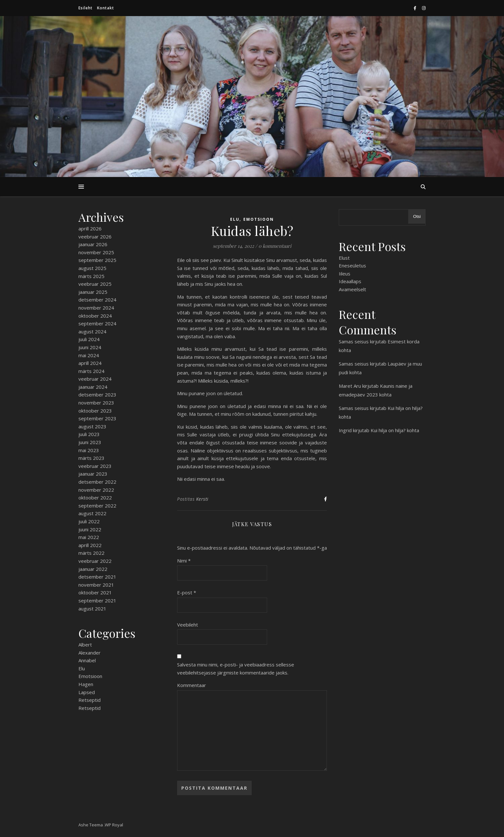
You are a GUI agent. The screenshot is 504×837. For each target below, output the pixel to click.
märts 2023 (91, 458)
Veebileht (188, 625)
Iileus (345, 274)
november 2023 (96, 403)
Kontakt (106, 8)
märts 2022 (91, 553)
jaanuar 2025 (93, 292)
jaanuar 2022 (93, 569)
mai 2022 (89, 537)
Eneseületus (352, 265)
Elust (344, 258)
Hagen (86, 684)
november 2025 (96, 252)
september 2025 (97, 260)
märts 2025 (91, 276)
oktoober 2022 (95, 498)
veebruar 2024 (95, 379)
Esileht (85, 8)
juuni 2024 (90, 347)
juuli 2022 (89, 521)
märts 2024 (91, 371)
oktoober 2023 (95, 411)
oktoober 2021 (95, 592)
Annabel (87, 660)
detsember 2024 (97, 300)
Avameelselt (352, 289)
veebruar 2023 (95, 466)
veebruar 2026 (95, 237)
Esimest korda (404, 341)
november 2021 (96, 585)
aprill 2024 (90, 363)
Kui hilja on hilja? (405, 408)
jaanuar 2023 (93, 474)
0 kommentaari (275, 246)
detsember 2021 (97, 577)
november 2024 (96, 308)
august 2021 (92, 609)
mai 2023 (89, 450)
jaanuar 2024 (93, 387)
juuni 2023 (90, 442)
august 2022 (92, 513)
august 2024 (92, 331)
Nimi (184, 561)
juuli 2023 (89, 434)
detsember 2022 (97, 482)
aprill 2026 (90, 228)
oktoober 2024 (95, 316)
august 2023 (92, 426)
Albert (85, 645)
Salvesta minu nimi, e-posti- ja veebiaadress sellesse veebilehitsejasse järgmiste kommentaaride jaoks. (236, 669)
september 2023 (97, 418)
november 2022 (96, 490)
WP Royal (114, 825)
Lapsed (87, 692)
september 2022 (97, 506)
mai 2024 (89, 355)
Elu (82, 668)
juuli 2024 (89, 339)
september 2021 (97, 600)
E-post (187, 592)
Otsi (417, 216)
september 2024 (97, 323)
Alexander (90, 653)
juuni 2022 (90, 529)
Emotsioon (90, 676)
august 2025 (92, 268)
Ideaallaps (350, 281)
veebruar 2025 (95, 284)
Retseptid (90, 700)
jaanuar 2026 (93, 244)
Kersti (202, 499)
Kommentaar (192, 685)
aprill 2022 (90, 545)
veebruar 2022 (95, 561)
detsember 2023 (97, 395)
